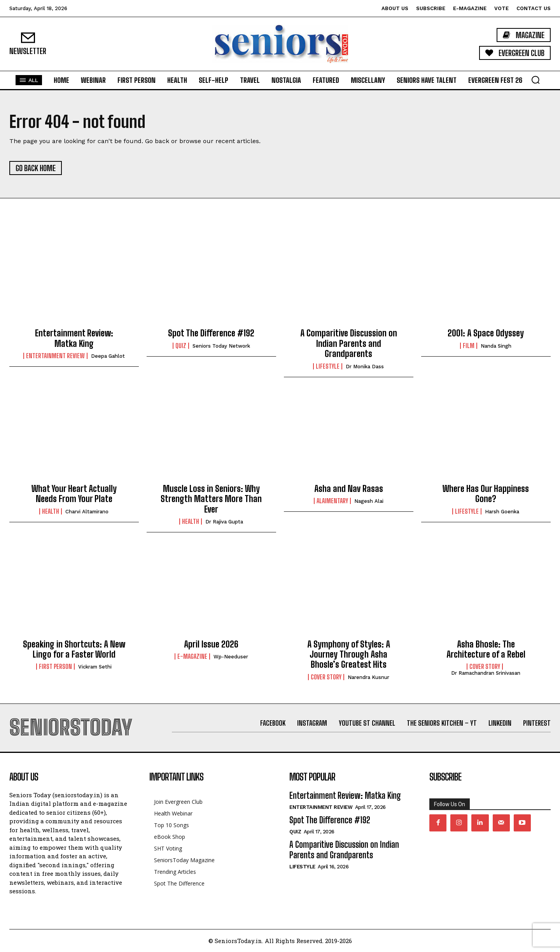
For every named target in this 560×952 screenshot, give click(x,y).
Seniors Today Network (221, 346)
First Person (55, 667)
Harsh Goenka (502, 512)
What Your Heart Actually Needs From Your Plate (74, 494)
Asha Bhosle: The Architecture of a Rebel (486, 649)
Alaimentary (332, 501)
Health (51, 511)
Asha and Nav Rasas (349, 489)
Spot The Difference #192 (211, 333)
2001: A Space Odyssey (486, 333)
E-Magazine (192, 656)
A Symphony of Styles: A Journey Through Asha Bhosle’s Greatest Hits (349, 654)
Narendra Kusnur (368, 677)
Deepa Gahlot (108, 356)
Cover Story (326, 677)
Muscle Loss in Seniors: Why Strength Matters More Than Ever (211, 499)
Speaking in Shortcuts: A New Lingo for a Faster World (74, 649)
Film (469, 346)
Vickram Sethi (95, 667)
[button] (535, 80)
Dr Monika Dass (365, 367)
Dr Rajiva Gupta (224, 522)
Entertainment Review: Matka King (74, 338)
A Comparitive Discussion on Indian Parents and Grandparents (349, 343)
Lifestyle (328, 366)
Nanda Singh (496, 346)
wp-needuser (231, 657)
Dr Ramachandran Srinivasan (486, 673)
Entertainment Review (55, 356)
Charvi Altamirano (87, 512)
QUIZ (181, 346)
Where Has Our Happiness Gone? (486, 494)
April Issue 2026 (211, 644)
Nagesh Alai (369, 501)
